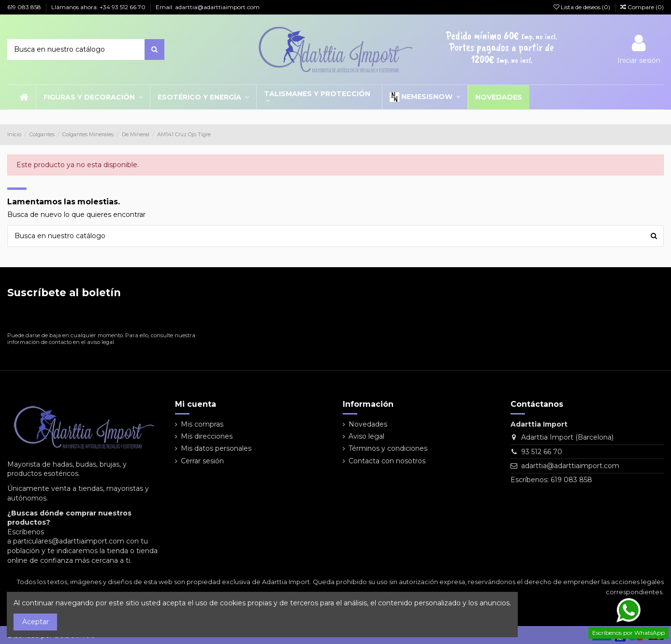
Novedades (368, 424)
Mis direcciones (207, 436)
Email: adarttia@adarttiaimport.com (208, 7)
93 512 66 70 (542, 452)
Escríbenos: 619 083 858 (551, 480)
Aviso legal (366, 436)
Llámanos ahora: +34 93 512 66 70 (99, 7)
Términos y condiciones (388, 448)
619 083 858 (25, 7)
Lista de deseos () (583, 7)
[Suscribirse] (206, 317)
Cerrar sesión (202, 461)
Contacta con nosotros (387, 461)
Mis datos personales (216, 448)
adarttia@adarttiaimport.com (570, 466)
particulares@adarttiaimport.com (69, 541)
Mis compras (202, 424)
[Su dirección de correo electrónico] (102, 317)
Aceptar (36, 622)
